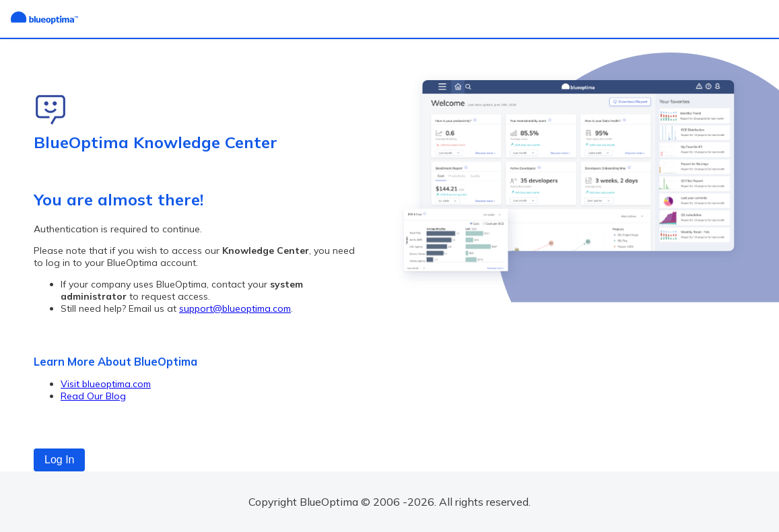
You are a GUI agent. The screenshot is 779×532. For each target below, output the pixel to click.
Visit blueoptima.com (106, 384)
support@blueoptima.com (235, 308)
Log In (59, 460)
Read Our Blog (93, 396)
